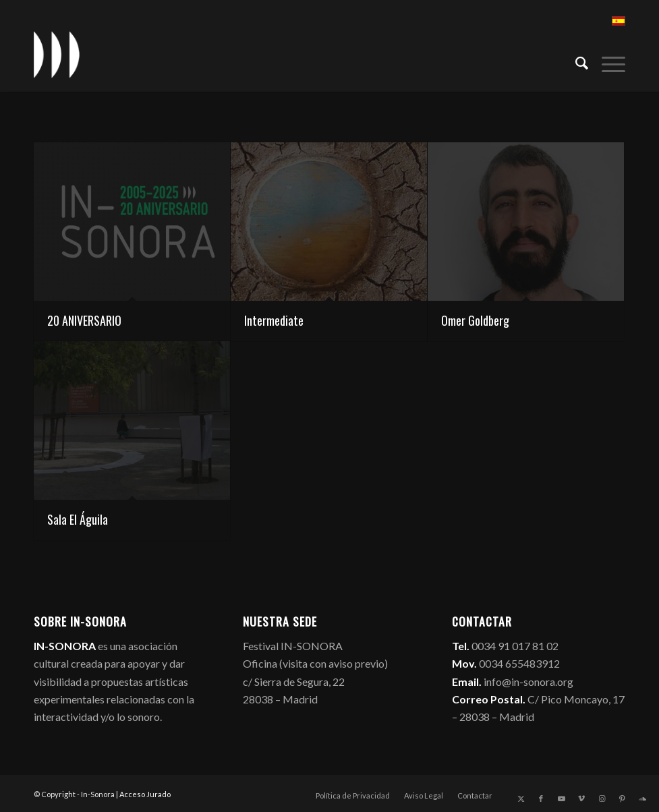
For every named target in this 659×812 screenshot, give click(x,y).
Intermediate (274, 320)
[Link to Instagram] (602, 799)
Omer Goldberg (475, 320)
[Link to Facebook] (541, 799)
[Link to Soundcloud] (642, 799)
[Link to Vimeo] (581, 799)
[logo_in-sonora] (57, 55)
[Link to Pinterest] (622, 799)
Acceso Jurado (145, 794)
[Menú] (607, 61)
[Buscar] (575, 61)
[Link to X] (521, 799)
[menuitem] (575, 61)
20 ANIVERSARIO (84, 320)
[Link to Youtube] (561, 799)
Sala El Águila (78, 519)
